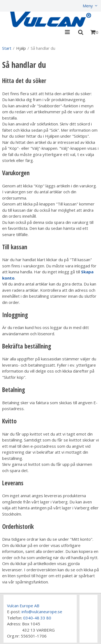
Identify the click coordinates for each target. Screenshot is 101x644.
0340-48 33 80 (37, 618)
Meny (88, 6)
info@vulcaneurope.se (42, 612)
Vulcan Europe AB (23, 606)
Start (7, 48)
